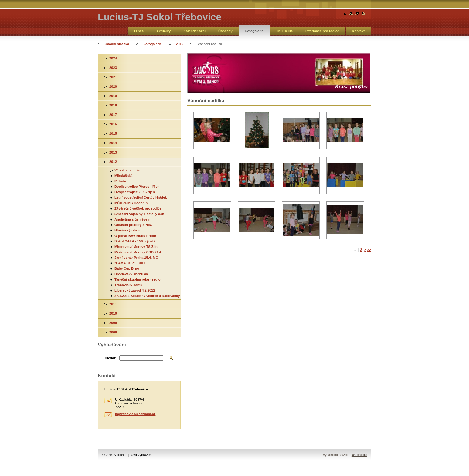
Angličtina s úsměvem (132, 219)
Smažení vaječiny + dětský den (139, 214)
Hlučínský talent (127, 230)
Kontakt (358, 31)
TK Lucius (284, 31)
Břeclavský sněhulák (131, 274)
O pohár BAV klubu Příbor (135, 236)
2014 (113, 143)
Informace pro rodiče (322, 31)
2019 (113, 96)
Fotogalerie (254, 31)
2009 (113, 323)
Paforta (120, 181)
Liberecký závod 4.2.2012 (135, 290)
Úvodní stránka (117, 44)
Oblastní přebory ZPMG (133, 225)
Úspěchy (225, 31)
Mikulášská (124, 176)
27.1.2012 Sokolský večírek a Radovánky (147, 296)
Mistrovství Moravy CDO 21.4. (138, 252)
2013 (113, 152)
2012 (180, 44)
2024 (113, 58)
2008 (113, 332)
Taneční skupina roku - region (138, 279)
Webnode (359, 455)
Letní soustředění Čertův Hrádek (141, 197)
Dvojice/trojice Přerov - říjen (137, 187)
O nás (139, 31)
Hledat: (110, 358)
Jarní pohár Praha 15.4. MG (136, 258)
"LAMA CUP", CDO (130, 263)
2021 (113, 77)
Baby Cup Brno (127, 268)
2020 (113, 86)
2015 (113, 133)
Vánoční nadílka (127, 170)
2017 (113, 115)
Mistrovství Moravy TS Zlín (136, 247)
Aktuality (163, 31)
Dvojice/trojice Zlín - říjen (135, 192)
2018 (113, 105)
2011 (113, 304)
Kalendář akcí (194, 31)
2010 (113, 313)
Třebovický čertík (128, 285)
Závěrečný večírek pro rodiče (138, 208)
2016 (113, 124)
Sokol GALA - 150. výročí (135, 241)
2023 (113, 68)
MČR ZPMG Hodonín (131, 203)
